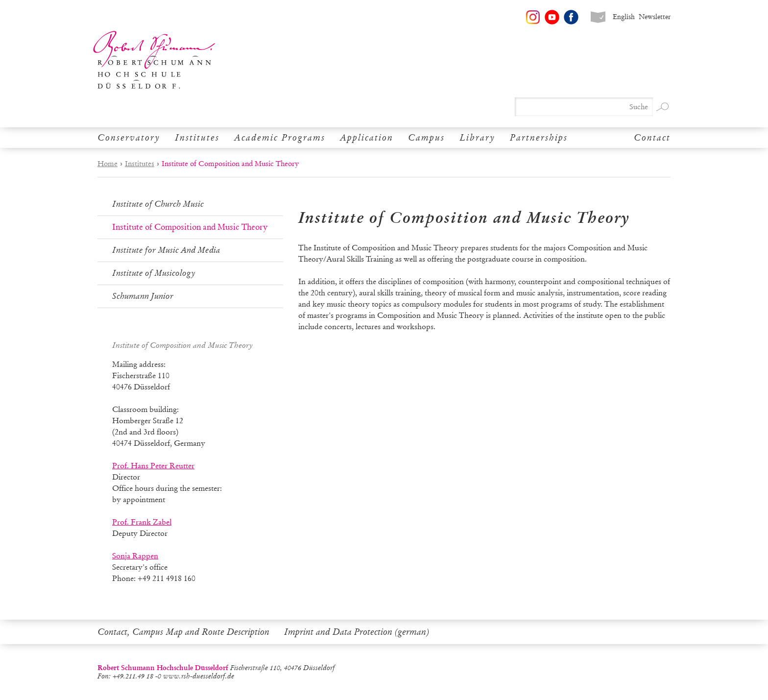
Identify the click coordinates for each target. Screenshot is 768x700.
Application (367, 138)
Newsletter (655, 17)
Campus (426, 138)
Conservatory (129, 138)
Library (477, 138)
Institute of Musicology (154, 273)
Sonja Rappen (135, 556)
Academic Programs (280, 138)
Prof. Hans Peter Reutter (153, 466)
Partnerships (539, 138)
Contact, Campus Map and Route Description (183, 632)
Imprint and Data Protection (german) (357, 632)
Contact (652, 138)
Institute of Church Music (158, 204)
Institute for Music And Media (166, 250)
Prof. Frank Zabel (142, 522)
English (624, 17)
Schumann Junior (143, 296)
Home (108, 164)
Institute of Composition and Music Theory (190, 227)
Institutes (197, 138)
